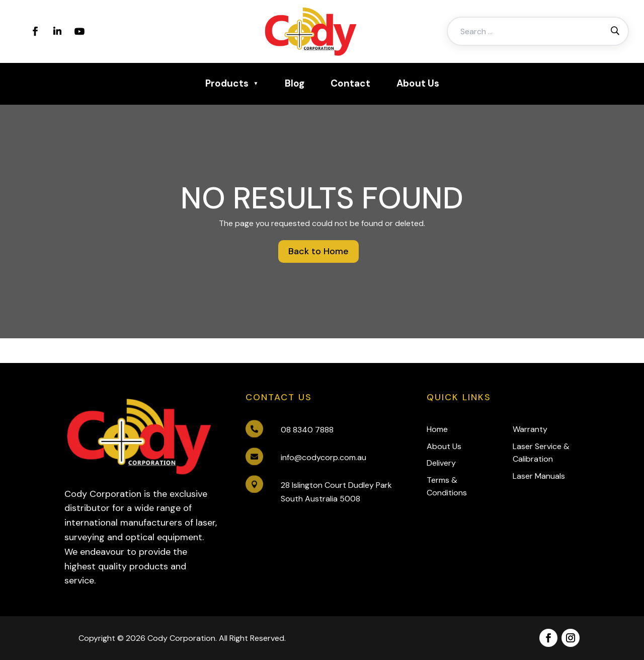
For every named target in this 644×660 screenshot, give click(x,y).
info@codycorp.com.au (324, 457)
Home (437, 429)
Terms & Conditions (447, 487)
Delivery (441, 463)
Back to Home (318, 251)
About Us (418, 83)
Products (227, 83)
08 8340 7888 (307, 430)
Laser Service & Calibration (541, 453)
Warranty (530, 429)
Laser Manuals (539, 476)
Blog (295, 83)
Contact (350, 83)
